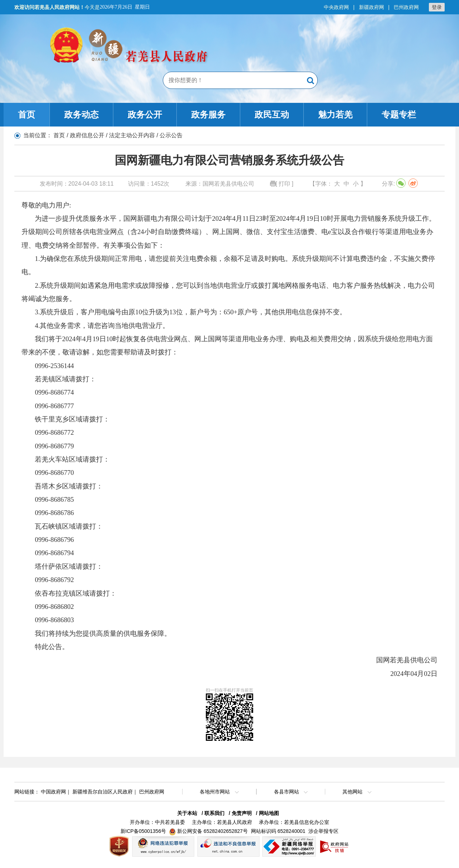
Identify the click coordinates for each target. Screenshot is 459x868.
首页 (27, 115)
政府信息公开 (87, 135)
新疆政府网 (372, 7)
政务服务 (208, 115)
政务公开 (145, 115)
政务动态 (81, 115)
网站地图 (269, 813)
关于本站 (187, 813)
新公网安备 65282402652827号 (212, 831)
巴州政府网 (406, 7)
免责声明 (242, 813)
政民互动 (272, 115)
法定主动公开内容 (132, 135)
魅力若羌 (335, 115)
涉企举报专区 (323, 831)
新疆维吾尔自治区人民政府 (103, 792)
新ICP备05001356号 (143, 831)
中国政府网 (53, 792)
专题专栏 (399, 115)
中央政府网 (336, 7)
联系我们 (214, 813)
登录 (437, 7)
